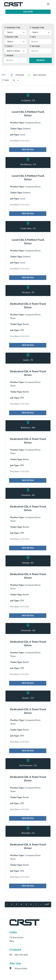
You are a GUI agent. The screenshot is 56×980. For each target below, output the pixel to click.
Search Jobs (17, 938)
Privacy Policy (18, 969)
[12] (16, 80)
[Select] (16, 51)
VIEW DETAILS (28, 150)
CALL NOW (28, 12)
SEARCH (41, 60)
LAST (47, 904)
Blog (12, 941)
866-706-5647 (19, 955)
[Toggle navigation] (48, 4)
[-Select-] (16, 32)
